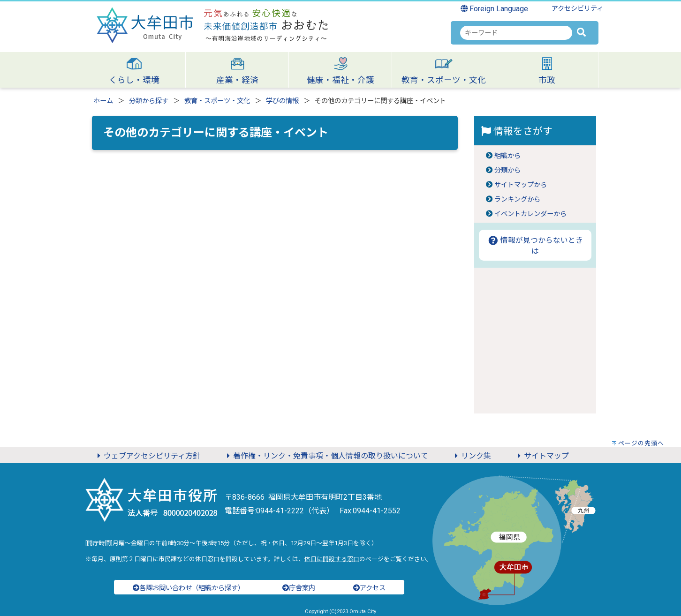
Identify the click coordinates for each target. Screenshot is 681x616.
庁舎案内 (299, 588)
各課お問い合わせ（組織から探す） (189, 588)
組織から (507, 156)
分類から (507, 170)
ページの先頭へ (641, 443)
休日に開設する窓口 (332, 559)
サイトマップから (521, 185)
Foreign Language (495, 9)
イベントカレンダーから (530, 214)
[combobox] (516, 33)
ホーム (103, 101)
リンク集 (471, 456)
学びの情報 (282, 101)
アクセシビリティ (577, 9)
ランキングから (517, 199)
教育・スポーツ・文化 (217, 101)
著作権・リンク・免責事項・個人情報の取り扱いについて (326, 456)
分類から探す (149, 101)
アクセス (369, 588)
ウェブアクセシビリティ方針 (147, 456)
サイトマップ (542, 456)
